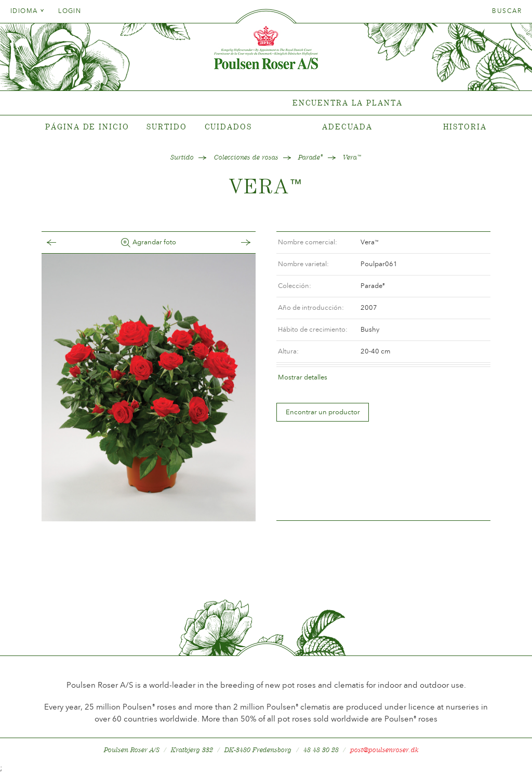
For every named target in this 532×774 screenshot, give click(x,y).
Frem (235, 242)
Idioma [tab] (28, 11)
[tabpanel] (266, 103)
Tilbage (62, 242)
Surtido (167, 127)
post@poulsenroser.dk (384, 750)
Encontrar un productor (323, 412)
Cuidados (228, 127)
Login (70, 11)
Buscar (507, 11)
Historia (465, 127)
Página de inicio (87, 127)
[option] (149, 388)
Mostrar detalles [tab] (303, 377)
